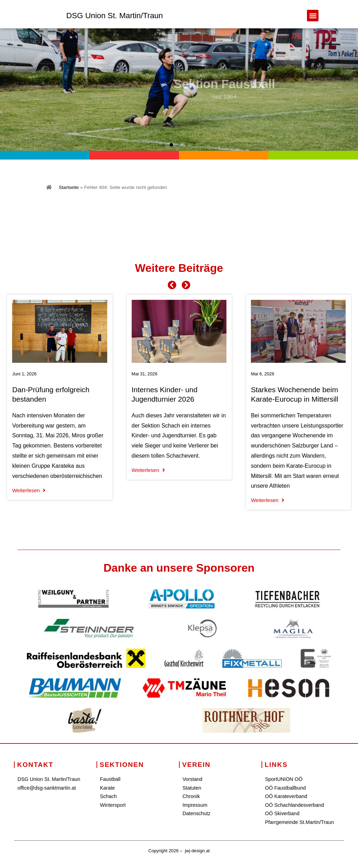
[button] (313, 16)
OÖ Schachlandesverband (295, 805)
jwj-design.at (197, 851)
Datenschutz (196, 813)
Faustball (110, 779)
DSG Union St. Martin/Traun (114, 16)
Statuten (192, 788)
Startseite (69, 187)
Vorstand (192, 779)
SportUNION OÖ (284, 779)
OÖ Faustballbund (285, 788)
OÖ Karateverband (286, 796)
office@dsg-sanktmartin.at (47, 788)
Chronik (191, 796)
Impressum (195, 805)
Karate (107, 788)
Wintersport (113, 805)
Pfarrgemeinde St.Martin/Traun (299, 822)
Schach (108, 796)
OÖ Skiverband (282, 813)
